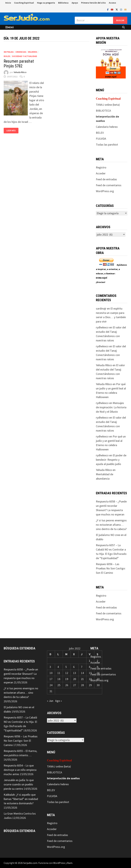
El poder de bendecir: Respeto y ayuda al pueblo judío (111, 460)
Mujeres (33, 52)
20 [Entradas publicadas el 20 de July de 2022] (75, 679)
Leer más (11, 131)
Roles (7, 56)
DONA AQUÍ (111, 77)
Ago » (59, 701)
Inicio (8, 3)
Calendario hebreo (107, 127)
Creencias (21, 52)
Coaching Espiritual (24, 3)
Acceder (101, 173)
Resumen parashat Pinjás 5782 (19, 64)
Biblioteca (63, 3)
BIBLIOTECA (103, 111)
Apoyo (75, 3)
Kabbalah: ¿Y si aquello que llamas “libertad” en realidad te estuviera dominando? (21, 799)
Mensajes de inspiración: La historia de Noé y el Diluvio (111, 407)
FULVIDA (101, 139)
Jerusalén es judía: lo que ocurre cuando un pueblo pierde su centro (19, 784)
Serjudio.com (30, 863)
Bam (70, 863)
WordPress (59, 863)
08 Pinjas (9, 52)
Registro (101, 167)
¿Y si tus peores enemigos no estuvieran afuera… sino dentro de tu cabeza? (111, 525)
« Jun (50, 701)
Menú (10, 27)
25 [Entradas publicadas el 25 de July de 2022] (59, 685)
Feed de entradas (106, 179)
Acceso (112, 3)
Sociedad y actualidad (25, 56)
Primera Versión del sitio (93, 3)
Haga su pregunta (46, 3)
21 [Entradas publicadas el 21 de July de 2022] (82, 679)
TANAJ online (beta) (108, 105)
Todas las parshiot (107, 145)
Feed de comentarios (109, 185)
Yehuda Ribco (20, 72)
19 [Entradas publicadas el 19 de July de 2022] (67, 679)
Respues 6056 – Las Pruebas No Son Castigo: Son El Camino (111, 568)
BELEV (100, 133)
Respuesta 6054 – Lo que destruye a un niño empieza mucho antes (20, 770)
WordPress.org (105, 191)
